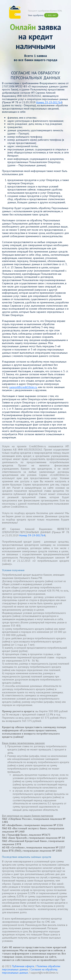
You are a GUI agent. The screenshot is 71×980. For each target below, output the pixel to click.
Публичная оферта (23, 966)
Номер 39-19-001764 (49, 102)
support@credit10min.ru (23, 387)
